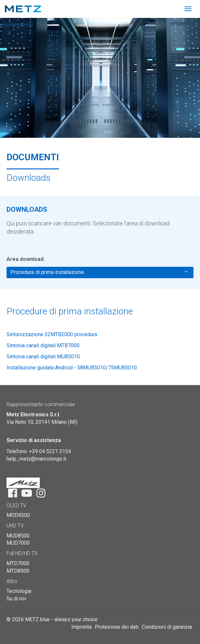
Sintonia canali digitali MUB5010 (43, 357)
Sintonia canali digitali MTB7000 (43, 345)
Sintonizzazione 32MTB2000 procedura (52, 334)
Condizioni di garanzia (167, 627)
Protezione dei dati (117, 627)
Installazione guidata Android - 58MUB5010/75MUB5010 (72, 368)
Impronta (81, 627)
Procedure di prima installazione (99, 272)
